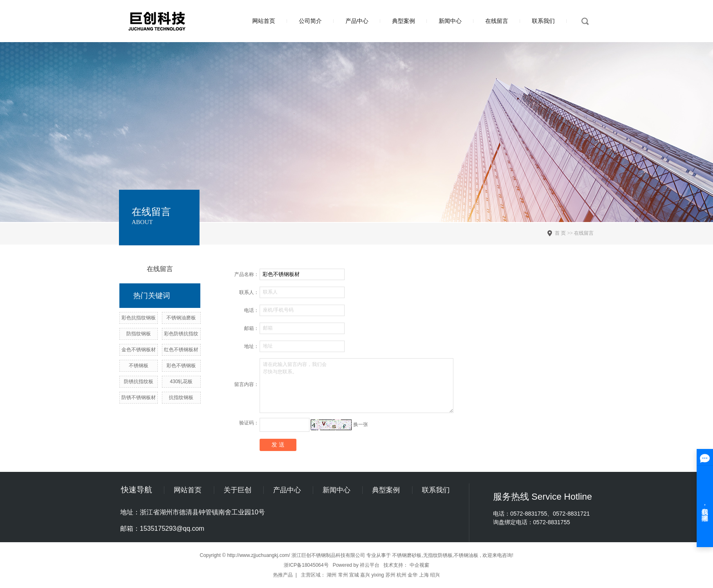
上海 (424, 575)
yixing (378, 575)
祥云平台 (370, 565)
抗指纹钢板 (181, 397)
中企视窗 (419, 565)
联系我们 (543, 21)
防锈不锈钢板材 (139, 397)
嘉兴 (365, 575)
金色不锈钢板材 (139, 350)
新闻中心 (450, 21)
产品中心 (357, 21)
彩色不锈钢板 (181, 366)
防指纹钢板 (139, 334)
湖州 (332, 575)
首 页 (560, 233)
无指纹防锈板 (438, 555)
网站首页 (264, 21)
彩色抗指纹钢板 (139, 318)
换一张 (361, 424)
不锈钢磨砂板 (407, 555)
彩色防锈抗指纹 (181, 334)
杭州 (401, 575)
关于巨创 (238, 490)
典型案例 (404, 21)
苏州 (390, 575)
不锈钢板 (139, 366)
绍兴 (435, 575)
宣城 (354, 575)
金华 (413, 575)
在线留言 (497, 21)
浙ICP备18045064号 (306, 565)
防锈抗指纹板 (139, 382)
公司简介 (310, 21)
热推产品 (283, 575)
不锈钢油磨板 (181, 318)
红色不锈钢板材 (181, 350)
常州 (343, 575)
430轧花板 (181, 382)
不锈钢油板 (466, 555)
